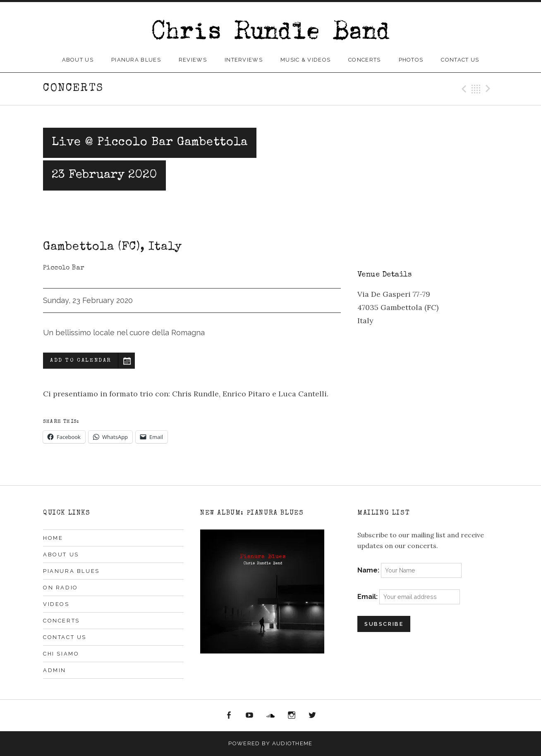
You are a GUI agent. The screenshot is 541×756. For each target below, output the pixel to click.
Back (476, 89)
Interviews (244, 60)
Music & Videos (305, 60)
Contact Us (460, 60)
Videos (56, 604)
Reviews (193, 60)
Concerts (364, 60)
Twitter (312, 715)
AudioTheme (292, 743)
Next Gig (489, 89)
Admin (55, 670)
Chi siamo (61, 654)
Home (53, 538)
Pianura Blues (136, 60)
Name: (369, 570)
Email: (368, 597)
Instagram (292, 715)
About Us (78, 60)
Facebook (229, 715)
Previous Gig (463, 89)
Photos (411, 60)
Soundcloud (270, 715)
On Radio (61, 588)
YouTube (250, 715)
